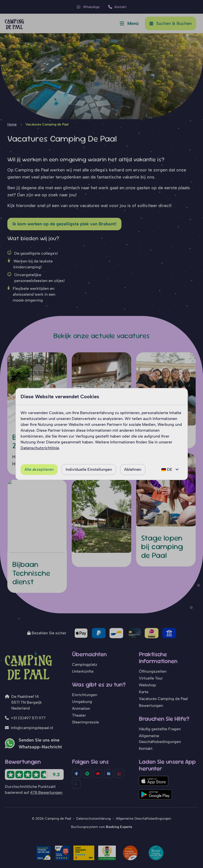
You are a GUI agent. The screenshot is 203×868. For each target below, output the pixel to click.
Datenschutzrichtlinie (40, 448)
